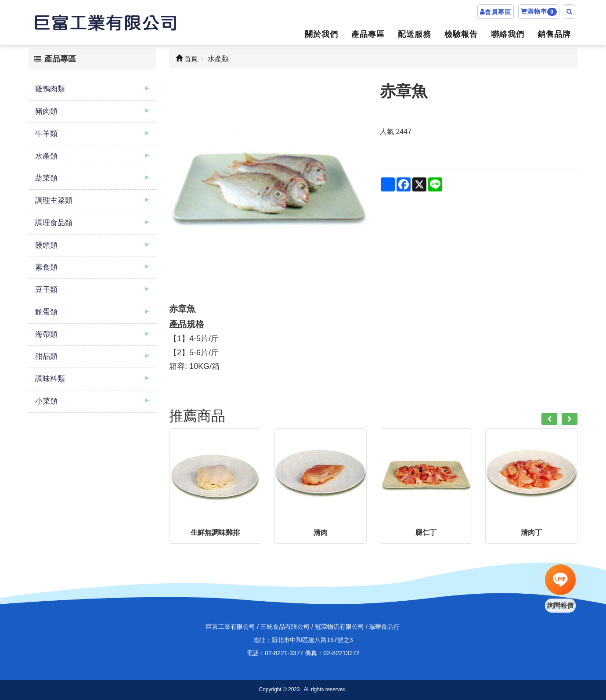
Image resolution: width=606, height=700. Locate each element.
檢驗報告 (461, 34)
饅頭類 (46, 245)
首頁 (187, 59)
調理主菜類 (54, 200)
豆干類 (46, 290)
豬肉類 (46, 111)
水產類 (46, 156)
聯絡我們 (508, 34)
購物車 (539, 12)
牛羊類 (46, 134)
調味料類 (50, 379)
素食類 (46, 267)
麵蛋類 (46, 312)
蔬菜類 (46, 178)
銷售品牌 (554, 34)
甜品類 (46, 356)
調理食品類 (54, 223)
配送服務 (415, 34)
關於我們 (321, 34)
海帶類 (46, 334)
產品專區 (368, 34)
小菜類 (46, 401)
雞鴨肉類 (50, 89)
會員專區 (498, 12)
